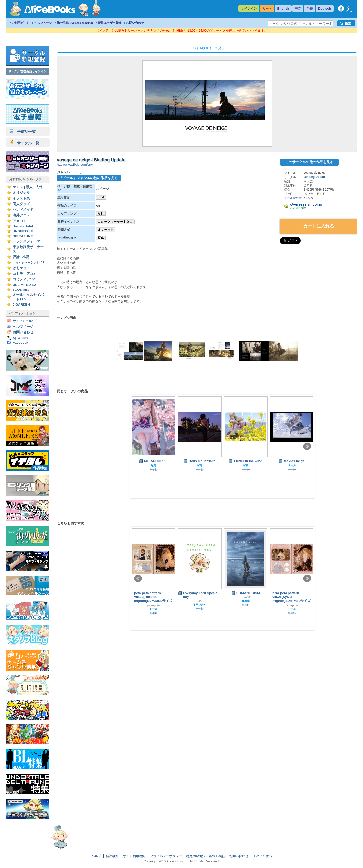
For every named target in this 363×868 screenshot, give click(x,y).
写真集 (246, 601)
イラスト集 (21, 198)
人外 (39, 187)
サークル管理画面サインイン (27, 71)
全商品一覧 (23, 132)
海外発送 (75, 23)
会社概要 (112, 856)
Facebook (20, 343)
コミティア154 (24, 279)
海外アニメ (21, 215)
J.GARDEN (21, 305)
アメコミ (20, 221)
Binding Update (315, 177)
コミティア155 (24, 274)
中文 (298, 8)
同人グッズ (21, 204)
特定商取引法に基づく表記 (205, 856)
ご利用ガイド (21, 23)
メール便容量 (293, 198)
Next (307, 447)
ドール (79, 172)
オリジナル (21, 193)
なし (101, 214)
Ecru (199, 601)
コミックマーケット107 (28, 263)
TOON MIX (21, 290)
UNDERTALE (23, 231)
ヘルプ (96, 856)
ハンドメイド (23, 210)
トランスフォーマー (28, 241)
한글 (310, 8)
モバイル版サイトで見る (207, 48)
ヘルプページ (43, 23)
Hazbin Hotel (23, 226)
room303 (246, 597)
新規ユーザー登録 (110, 23)
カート (267, 8)
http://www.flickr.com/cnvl (75, 164)
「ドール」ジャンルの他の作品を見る (88, 178)
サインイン (249, 8)
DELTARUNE (23, 236)
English (283, 8)
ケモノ (18, 187)
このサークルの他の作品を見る (309, 162)
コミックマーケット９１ (115, 222)
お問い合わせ (135, 23)
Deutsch (325, 8)
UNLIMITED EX (25, 285)
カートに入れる (319, 226)
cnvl (101, 197)
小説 (26, 257)
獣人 (29, 187)
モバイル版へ (263, 856)
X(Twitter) (20, 338)
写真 (101, 238)
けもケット (21, 268)
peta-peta (154, 605)
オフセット (106, 230)
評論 (16, 257)
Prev (138, 447)
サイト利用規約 (134, 856)
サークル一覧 (24, 143)
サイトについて (25, 321)
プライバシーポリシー (166, 856)
